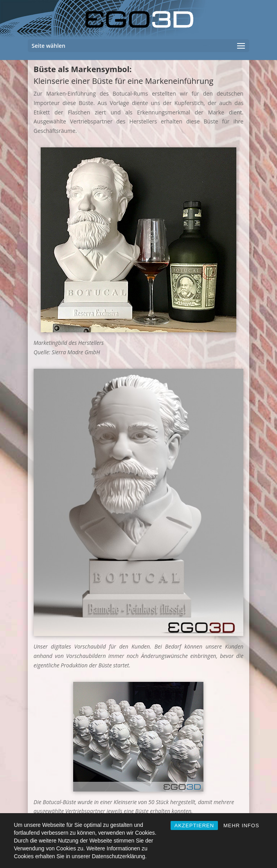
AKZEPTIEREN (194, 825)
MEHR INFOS (241, 825)
